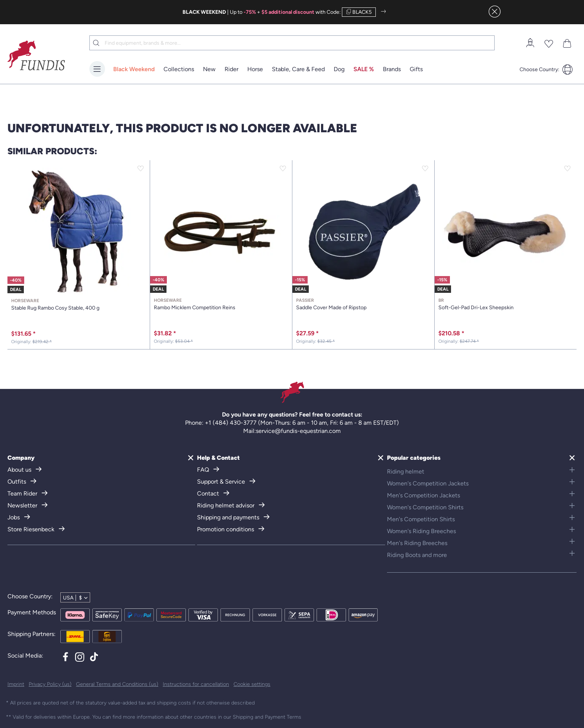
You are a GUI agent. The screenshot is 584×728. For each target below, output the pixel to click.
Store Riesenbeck (32, 529)
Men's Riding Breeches (417, 543)
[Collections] (179, 69)
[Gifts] (416, 69)
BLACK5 (359, 12)
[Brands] (392, 69)
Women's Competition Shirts (425, 507)
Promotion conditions (226, 529)
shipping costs (174, 703)
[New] (209, 69)
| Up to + (248, 12)
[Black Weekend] (134, 69)
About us (20, 470)
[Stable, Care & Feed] (298, 69)
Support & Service (222, 482)
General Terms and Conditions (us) (117, 684)
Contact (209, 493)
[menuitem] (530, 43)
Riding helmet (406, 471)
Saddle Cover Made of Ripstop (363, 304)
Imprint (16, 684)
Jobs (14, 517)
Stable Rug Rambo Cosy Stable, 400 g (79, 305)
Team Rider (23, 493)
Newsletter (23, 505)
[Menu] (97, 69)
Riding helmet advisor (226, 505)
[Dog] (339, 69)
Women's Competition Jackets (428, 483)
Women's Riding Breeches (421, 531)
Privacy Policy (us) (50, 684)
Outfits (18, 482)
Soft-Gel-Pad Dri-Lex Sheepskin (506, 304)
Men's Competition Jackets (423, 495)
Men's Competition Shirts (421, 519)
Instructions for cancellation (196, 684)
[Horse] (255, 69)
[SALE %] (364, 69)
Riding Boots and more (417, 555)
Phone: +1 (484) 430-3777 (221, 423)
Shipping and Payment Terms (267, 717)
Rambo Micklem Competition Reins (221, 304)
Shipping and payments (229, 517)
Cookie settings (252, 684)
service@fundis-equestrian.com (298, 431)
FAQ (204, 470)
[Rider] (231, 69)
